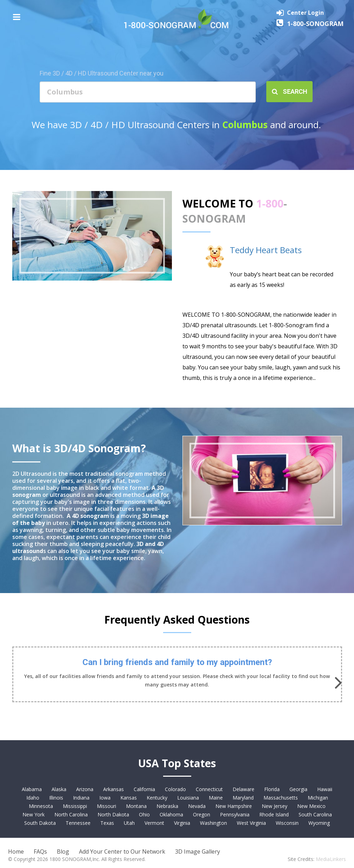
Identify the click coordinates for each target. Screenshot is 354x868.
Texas (107, 823)
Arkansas (113, 789)
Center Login (305, 13)
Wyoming (319, 823)
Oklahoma (171, 814)
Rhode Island (274, 814)
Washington (213, 823)
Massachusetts (281, 798)
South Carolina (315, 814)
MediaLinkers (331, 859)
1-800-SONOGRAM (315, 24)
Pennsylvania (235, 814)
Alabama (32, 789)
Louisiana (188, 798)
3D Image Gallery (198, 851)
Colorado (175, 789)
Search (290, 91)
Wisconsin (287, 823)
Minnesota (41, 806)
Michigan (318, 798)
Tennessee (78, 823)
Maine (216, 798)
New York (34, 814)
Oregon (202, 814)
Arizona (85, 789)
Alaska (59, 789)
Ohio (144, 814)
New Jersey (275, 806)
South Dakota (40, 823)
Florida (272, 789)
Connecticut (209, 789)
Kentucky (157, 798)
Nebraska (167, 806)
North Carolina (71, 814)
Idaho (33, 798)
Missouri (106, 806)
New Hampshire (234, 806)
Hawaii (325, 789)
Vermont (154, 823)
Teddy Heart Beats (266, 250)
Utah (129, 823)
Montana (136, 806)
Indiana (81, 798)
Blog (63, 851)
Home (16, 851)
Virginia (182, 823)
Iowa (105, 798)
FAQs (40, 851)
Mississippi (75, 806)
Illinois (56, 798)
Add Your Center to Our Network (122, 851)
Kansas (129, 798)
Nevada (197, 806)
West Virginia (251, 823)
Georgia (298, 789)
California (144, 789)
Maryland (243, 798)
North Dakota (113, 814)
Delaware (243, 789)
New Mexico (311, 806)
